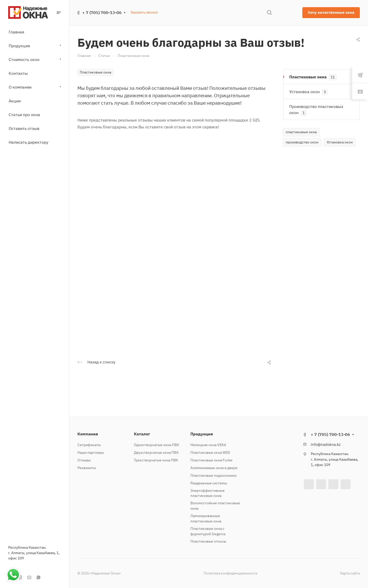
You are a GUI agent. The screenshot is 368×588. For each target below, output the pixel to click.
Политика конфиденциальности (231, 573)
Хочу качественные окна (331, 12)
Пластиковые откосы (208, 541)
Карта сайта (350, 573)
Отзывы (84, 460)
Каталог (142, 434)
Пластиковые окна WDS (210, 452)
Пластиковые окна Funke (211, 460)
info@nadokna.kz (326, 444)
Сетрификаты (89, 445)
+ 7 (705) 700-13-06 (102, 13)
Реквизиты (87, 468)
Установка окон (340, 142)
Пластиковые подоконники (213, 475)
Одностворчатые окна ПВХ (157, 445)
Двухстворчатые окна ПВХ (156, 452)
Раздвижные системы (209, 483)
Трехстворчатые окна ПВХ (156, 460)
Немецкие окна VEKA (208, 445)
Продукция (202, 434)
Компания (88, 434)
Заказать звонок (144, 12)
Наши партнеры (91, 452)
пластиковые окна (301, 132)
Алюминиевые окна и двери (214, 468)
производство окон (302, 142)
